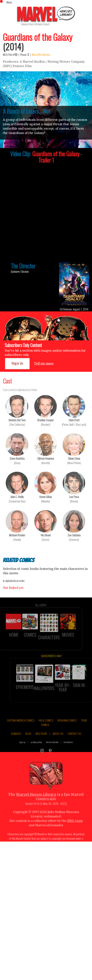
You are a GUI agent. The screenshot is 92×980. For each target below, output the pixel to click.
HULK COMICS (46, 727)
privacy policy (36, 749)
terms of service (52, 749)
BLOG (28, 741)
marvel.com (68, 749)
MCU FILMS (41, 741)
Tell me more (44, 363)
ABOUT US (58, 741)
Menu (9, 2)
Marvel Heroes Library (36, 802)
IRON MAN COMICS (67, 727)
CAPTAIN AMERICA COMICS (21, 727)
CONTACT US (74, 741)
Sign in (17, 363)
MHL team (75, 828)
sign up (22, 749)
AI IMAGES (16, 741)
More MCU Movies (41, 54)
